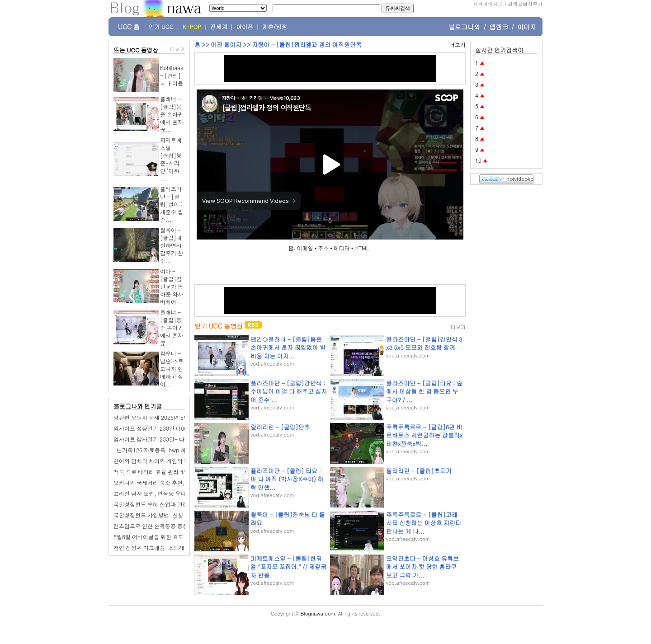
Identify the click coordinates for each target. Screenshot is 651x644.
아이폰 (245, 27)
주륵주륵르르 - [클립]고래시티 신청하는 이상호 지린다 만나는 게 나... (424, 523)
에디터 (342, 248)
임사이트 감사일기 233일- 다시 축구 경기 (164, 439)
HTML (362, 248)
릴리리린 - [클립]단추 (280, 427)
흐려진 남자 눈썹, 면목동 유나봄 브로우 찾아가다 (173, 493)
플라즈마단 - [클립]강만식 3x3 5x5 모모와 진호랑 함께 (424, 343)
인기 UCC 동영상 (219, 326)
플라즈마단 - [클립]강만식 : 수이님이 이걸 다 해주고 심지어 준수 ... (289, 391)
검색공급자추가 (525, 3)
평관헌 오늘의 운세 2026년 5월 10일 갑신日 (167, 417)
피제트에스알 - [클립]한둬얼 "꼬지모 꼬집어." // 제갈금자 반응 (288, 566)
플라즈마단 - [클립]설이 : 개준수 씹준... (172, 204)
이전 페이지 (226, 45)
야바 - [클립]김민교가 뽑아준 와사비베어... (172, 286)
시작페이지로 (488, 3)
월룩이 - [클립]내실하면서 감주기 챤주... (172, 245)
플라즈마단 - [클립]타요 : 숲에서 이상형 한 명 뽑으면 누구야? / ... (424, 391)
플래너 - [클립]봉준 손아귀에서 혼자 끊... (172, 114)
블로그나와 (464, 27)
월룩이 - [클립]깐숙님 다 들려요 (288, 519)
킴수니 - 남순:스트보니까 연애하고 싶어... (172, 369)
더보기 (177, 49)
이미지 (527, 27)
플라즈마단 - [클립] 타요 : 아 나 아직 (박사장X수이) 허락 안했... (287, 479)
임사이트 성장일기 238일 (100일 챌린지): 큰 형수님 (176, 428)
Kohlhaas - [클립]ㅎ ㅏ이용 (172, 75)
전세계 (219, 27)
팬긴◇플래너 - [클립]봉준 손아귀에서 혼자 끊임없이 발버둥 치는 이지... (288, 347)
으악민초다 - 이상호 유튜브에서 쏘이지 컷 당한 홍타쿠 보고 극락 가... (422, 566)
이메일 (305, 248)
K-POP (192, 27)
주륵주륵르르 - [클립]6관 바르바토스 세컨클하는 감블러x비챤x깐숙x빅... (424, 435)
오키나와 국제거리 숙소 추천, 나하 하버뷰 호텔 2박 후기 (181, 482)
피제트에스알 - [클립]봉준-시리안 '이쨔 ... (171, 159)
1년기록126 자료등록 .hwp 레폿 (152, 450)
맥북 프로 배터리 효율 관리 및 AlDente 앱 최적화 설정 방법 (184, 472)
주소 (323, 248)
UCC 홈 (129, 27)
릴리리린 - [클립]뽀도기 (419, 471)
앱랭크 (499, 27)
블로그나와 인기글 (138, 406)
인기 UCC (161, 27)
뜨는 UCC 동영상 (136, 50)
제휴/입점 (275, 27)
